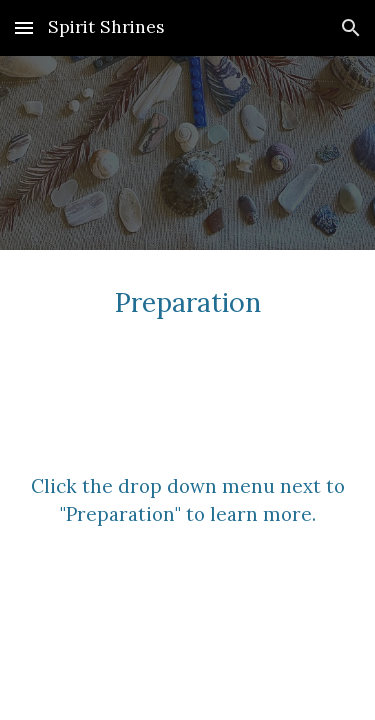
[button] (24, 27)
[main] (188, 301)
